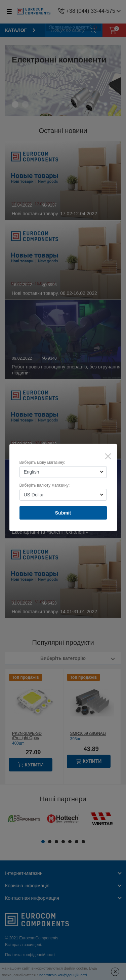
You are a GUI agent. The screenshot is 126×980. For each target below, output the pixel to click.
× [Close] (108, 456)
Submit (63, 513)
